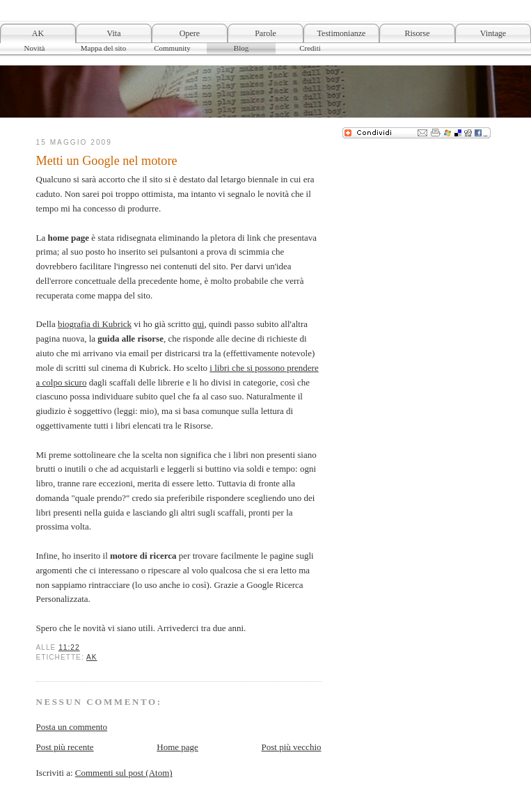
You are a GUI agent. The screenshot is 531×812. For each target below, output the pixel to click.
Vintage (493, 33)
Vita (114, 33)
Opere (190, 33)
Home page (177, 747)
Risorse (418, 33)
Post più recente (65, 747)
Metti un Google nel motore (107, 161)
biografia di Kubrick (95, 324)
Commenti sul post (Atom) (124, 773)
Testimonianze (342, 33)
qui (199, 324)
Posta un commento (72, 727)
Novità (35, 48)
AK (38, 33)
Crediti (310, 48)
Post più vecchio (292, 747)
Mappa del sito (103, 48)
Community (172, 48)
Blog (241, 48)
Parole (265, 33)
